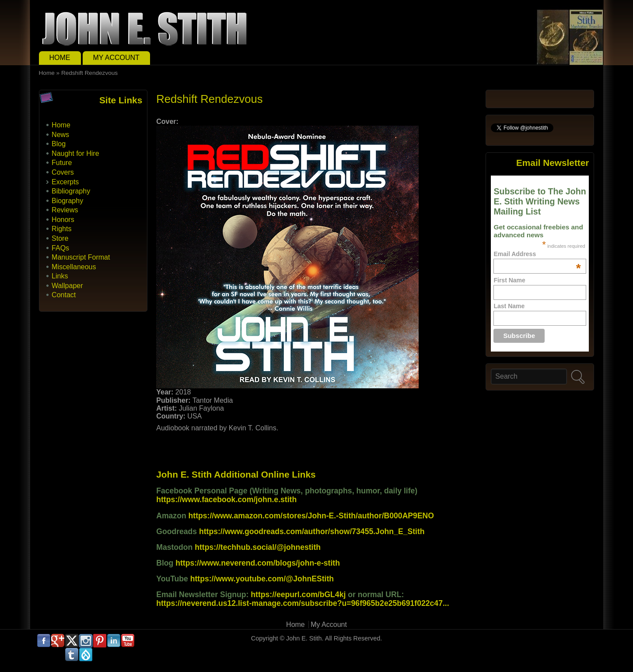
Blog (59, 144)
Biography (67, 201)
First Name (509, 280)
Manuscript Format (81, 257)
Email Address (537, 254)
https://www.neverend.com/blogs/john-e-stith (258, 563)
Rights (61, 229)
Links (60, 276)
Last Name (509, 306)
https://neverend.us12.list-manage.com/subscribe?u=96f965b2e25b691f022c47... (303, 603)
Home (60, 58)
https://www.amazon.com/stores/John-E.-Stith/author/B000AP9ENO (311, 516)
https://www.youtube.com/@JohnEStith (262, 579)
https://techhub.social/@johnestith (258, 547)
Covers (63, 172)
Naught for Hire (75, 153)
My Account (116, 58)
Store (60, 238)
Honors (63, 220)
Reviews (65, 210)
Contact (64, 295)
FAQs (60, 248)
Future (62, 163)
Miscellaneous (74, 267)
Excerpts (65, 182)
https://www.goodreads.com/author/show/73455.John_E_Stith (312, 531)
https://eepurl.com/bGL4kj (298, 595)
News (60, 135)
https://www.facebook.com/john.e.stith (226, 500)
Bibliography (71, 191)
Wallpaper (67, 286)
